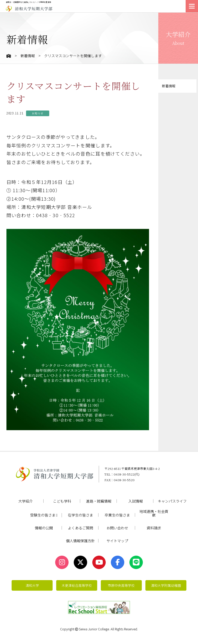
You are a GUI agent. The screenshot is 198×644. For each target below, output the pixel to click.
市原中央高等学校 (121, 585)
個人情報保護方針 (80, 541)
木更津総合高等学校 (77, 585)
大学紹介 (26, 501)
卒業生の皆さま (117, 515)
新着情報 (28, 56)
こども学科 (62, 501)
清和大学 (32, 585)
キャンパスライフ (172, 501)
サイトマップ (117, 541)
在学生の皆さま (80, 515)
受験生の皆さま (44, 515)
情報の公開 (44, 528)
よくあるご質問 (80, 528)
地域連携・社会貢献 (154, 513)
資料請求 (154, 528)
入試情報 (136, 501)
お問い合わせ (117, 528)
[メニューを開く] (192, 6)
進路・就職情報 (99, 501)
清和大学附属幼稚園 (166, 585)
